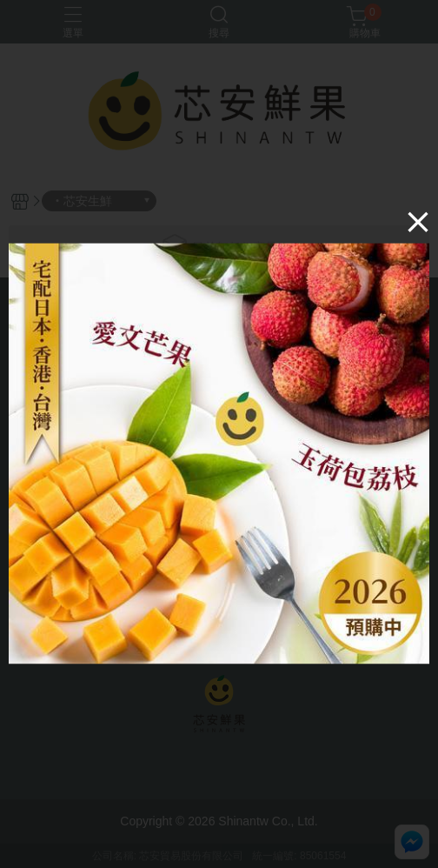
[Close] (418, 222)
